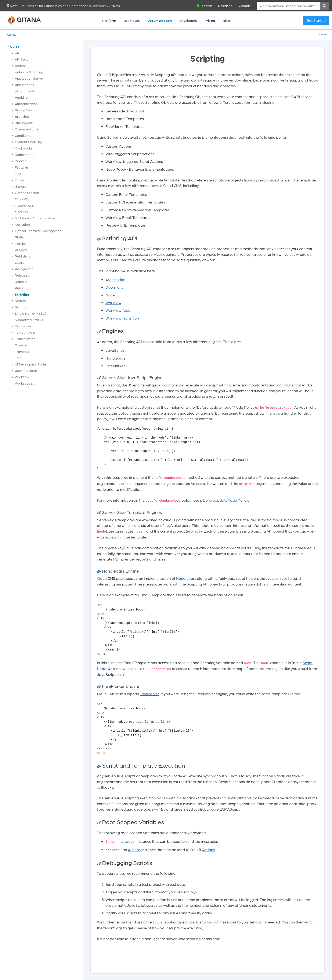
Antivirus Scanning (29, 72)
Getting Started (27, 193)
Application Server (29, 78)
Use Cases (132, 20)
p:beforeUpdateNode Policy (224, 500)
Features (22, 167)
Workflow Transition (122, 318)
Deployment (24, 154)
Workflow (22, 377)
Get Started (316, 20)
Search (20, 301)
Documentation (160, 20)
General (21, 186)
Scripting (22, 294)
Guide (11, 35)
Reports (21, 282)
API (18, 53)
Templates (23, 326)
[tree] (44, 216)
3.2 (321, 35)
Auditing (21, 97)
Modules (21, 212)
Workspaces (24, 383)
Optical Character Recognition (38, 231)
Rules (19, 288)
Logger (130, 841)
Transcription (25, 339)
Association (115, 279)
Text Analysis (25, 332)
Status (207, 6)
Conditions (23, 135)
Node (110, 295)
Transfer (21, 345)
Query (19, 262)
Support (244, 6)
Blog (226, 20)
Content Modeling (28, 142)
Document (114, 287)
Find (18, 174)
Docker (20, 161)
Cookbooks (24, 148)
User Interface (26, 370)
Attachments (25, 91)
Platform (109, 20)
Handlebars (186, 578)
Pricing (210, 20)
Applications (24, 85)
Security (21, 307)
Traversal (22, 351)
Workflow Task (118, 310)
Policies (21, 243)
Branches (22, 116)
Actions (21, 66)
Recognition (24, 269)
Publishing (23, 256)
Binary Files (24, 110)
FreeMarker (149, 694)
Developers (188, 20)
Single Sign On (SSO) (30, 313)
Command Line (27, 129)
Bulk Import (24, 123)
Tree (18, 358)
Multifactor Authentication (35, 218)
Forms (20, 180)
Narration (22, 224)
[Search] (288, 6)
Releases (225, 6)
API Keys (21, 59)
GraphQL (22, 199)
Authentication (26, 104)
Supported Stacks (29, 320)
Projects (21, 250)
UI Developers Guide (30, 364)
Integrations (24, 205)
